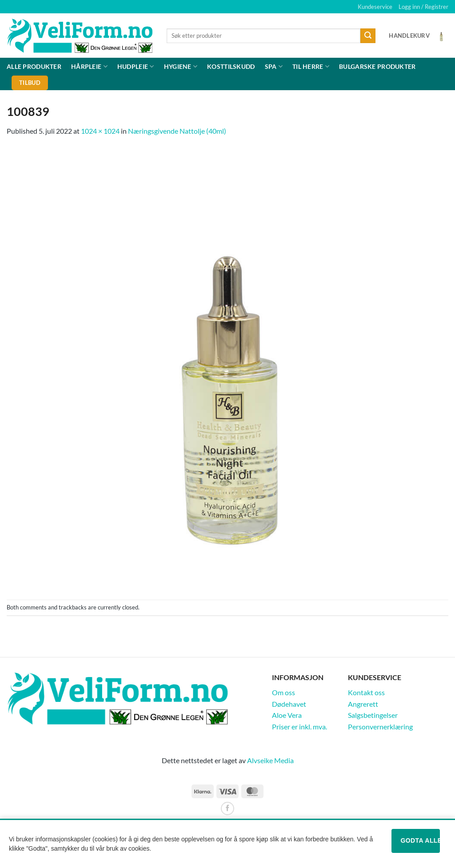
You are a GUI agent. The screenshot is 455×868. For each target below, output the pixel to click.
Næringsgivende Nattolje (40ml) (177, 131)
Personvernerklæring (380, 727)
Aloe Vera (287, 715)
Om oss (283, 692)
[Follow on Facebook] (227, 808)
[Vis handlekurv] (419, 36)
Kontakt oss (366, 692)
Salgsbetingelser (373, 715)
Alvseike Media (270, 760)
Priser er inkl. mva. (299, 727)
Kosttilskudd (231, 66)
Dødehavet (289, 704)
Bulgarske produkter (377, 66)
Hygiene (181, 66)
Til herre (311, 66)
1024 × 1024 (100, 131)
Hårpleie (89, 66)
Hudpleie (136, 66)
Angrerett (363, 704)
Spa (274, 66)
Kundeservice (375, 7)
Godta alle (420, 840)
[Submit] (368, 36)
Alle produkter (34, 66)
